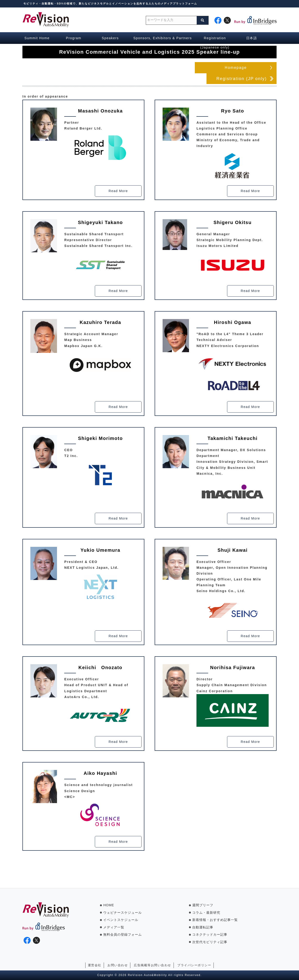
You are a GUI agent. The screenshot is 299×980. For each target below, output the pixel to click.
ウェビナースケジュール (123, 913)
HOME (109, 905)
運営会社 (95, 965)
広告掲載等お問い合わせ (153, 965)
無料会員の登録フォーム (123, 934)
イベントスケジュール (121, 920)
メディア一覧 (114, 927)
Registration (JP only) (242, 79)
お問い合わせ (118, 965)
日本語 (252, 38)
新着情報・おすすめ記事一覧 (215, 920)
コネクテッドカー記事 (210, 934)
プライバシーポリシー (194, 965)
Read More (118, 191)
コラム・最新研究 (206, 913)
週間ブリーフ (203, 905)
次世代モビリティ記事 (210, 942)
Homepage (236, 68)
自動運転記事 (203, 927)
